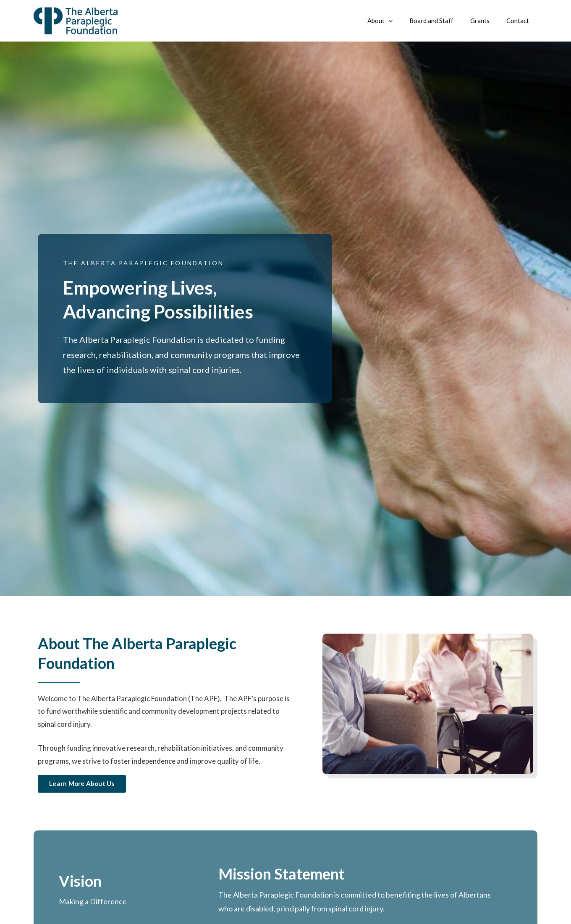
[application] (403, 21)
